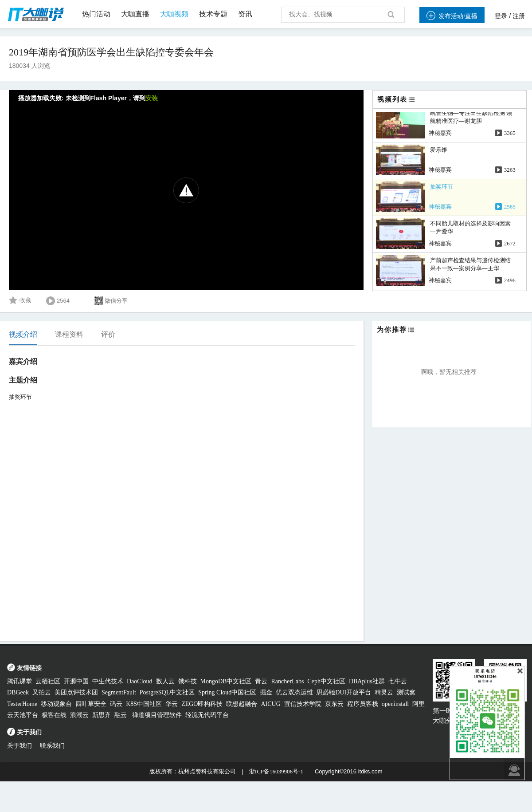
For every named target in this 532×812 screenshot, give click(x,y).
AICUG (270, 704)
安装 (152, 98)
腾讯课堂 (20, 681)
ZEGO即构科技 (202, 704)
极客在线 (54, 715)
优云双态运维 (294, 692)
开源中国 (76, 681)
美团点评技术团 (76, 692)
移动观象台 (56, 704)
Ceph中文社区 (326, 681)
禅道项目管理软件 (157, 715)
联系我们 (52, 746)
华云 (172, 704)
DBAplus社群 (367, 681)
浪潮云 (79, 715)
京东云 (334, 704)
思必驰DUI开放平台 (344, 692)
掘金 (266, 692)
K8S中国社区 (144, 704)
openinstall (395, 704)
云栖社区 (48, 681)
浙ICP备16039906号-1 (276, 771)
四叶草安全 (91, 704)
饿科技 (188, 681)
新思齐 (102, 715)
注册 (519, 16)
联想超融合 (242, 704)
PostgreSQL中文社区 (167, 692)
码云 (116, 704)
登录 (501, 16)
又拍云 (42, 692)
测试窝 (406, 692)
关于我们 (20, 746)
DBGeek (18, 692)
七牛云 (398, 681)
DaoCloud (140, 681)
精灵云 (384, 692)
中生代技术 (108, 681)
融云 (121, 715)
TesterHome (22, 704)
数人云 (165, 681)
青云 (261, 681)
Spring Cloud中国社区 (227, 692)
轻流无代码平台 (207, 715)
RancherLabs (287, 681)
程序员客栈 (363, 704)
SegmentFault (119, 692)
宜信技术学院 (303, 704)
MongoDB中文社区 (226, 681)
